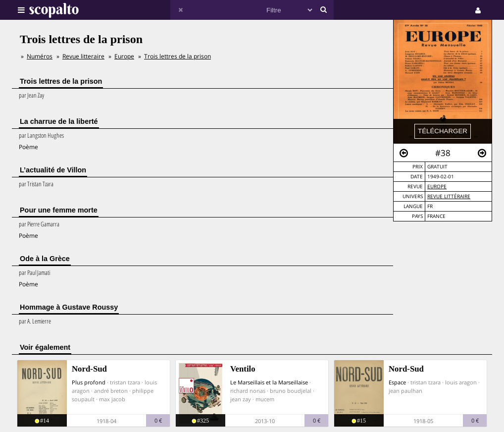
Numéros (40, 56)
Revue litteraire (83, 56)
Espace (397, 382)
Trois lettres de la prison (177, 56)
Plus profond (89, 382)
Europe (437, 187)
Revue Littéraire (449, 196)
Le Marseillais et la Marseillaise (269, 382)
